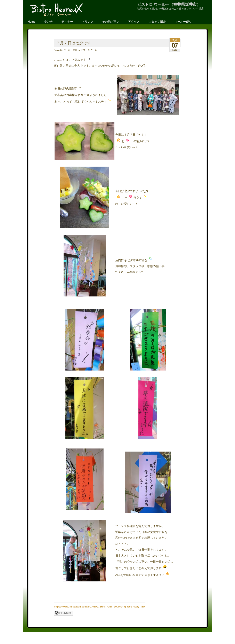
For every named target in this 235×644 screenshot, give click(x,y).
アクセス (134, 22)
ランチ (48, 22)
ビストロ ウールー (90, 50)
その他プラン (111, 22)
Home (31, 22)
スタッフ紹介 (157, 22)
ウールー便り (183, 22)
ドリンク (88, 22)
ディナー (67, 22)
